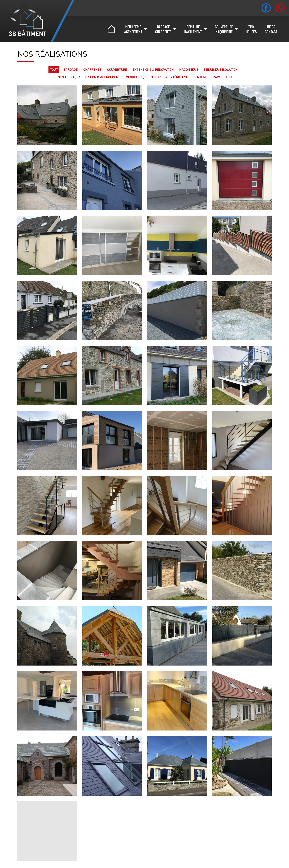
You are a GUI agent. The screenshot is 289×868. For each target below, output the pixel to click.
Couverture (117, 69)
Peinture (200, 77)
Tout (54, 69)
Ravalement (223, 77)
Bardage (71, 69)
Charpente (92, 69)
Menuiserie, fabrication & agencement (89, 77)
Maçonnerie (189, 69)
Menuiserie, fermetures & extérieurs (156, 77)
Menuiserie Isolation (221, 69)
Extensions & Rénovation (153, 69)
